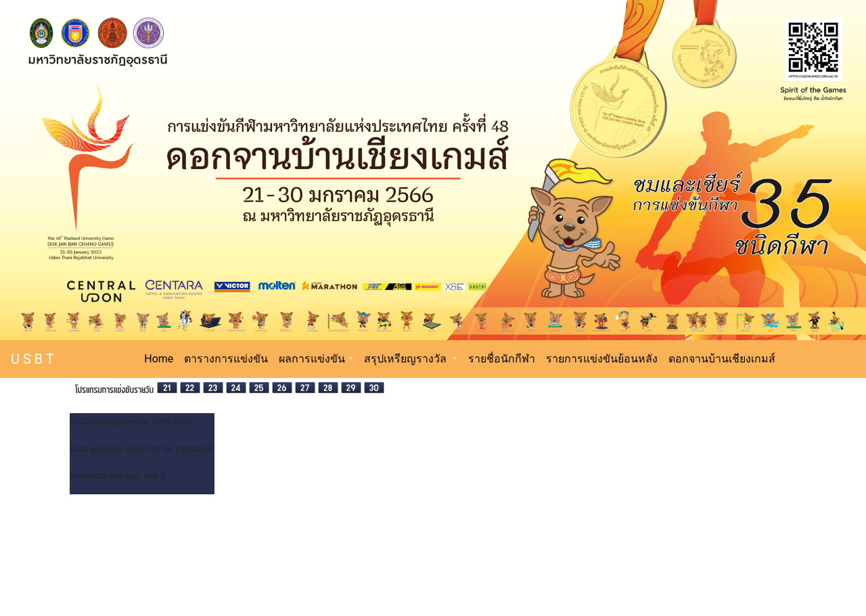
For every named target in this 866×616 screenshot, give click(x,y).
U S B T (32, 359)
